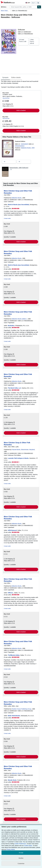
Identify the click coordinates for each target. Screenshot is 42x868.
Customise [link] (21, 863)
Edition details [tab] (16, 77)
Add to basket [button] (21, 110)
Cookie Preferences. (20, 844)
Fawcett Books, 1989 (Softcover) (19, 168)
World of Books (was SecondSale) (19, 205)
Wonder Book (12, 780)
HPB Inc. (11, 593)
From (23, 40)
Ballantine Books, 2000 (28, 148)
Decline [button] (21, 858)
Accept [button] (21, 853)
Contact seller (7, 218)
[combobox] (23, 7)
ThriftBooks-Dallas (14, 655)
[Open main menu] (4, 7)
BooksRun (11, 326)
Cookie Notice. (28, 846)
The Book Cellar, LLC (15, 388)
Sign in (34, 3)
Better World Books (14, 716)
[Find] (39, 7)
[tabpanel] (20, 84)
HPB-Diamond (12, 530)
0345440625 (25, 144)
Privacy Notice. (11, 849)
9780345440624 (20, 146)
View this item (6, 98)
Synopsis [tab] (5, 77)
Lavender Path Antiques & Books (18, 458)
